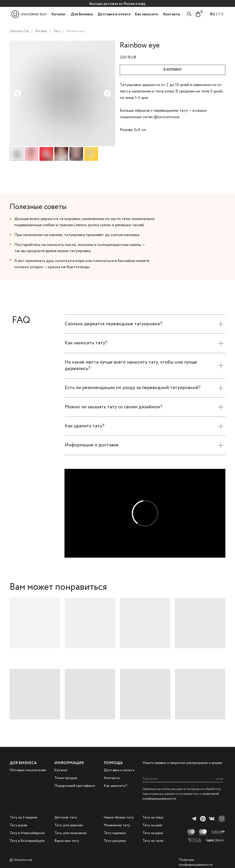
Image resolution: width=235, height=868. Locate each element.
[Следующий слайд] (107, 93)
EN (221, 14)
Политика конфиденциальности (196, 862)
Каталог (41, 31)
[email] (183, 779)
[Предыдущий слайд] (18, 93)
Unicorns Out (19, 31)
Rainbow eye (76, 31)
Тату (57, 31)
